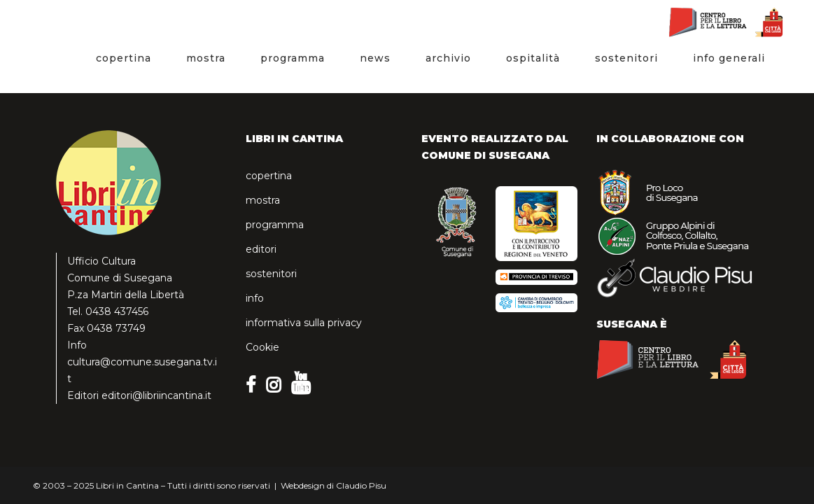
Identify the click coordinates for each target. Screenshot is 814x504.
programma (275, 225)
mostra (263, 200)
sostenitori (271, 274)
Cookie (262, 347)
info (255, 298)
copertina (269, 176)
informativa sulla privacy (304, 323)
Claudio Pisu (361, 485)
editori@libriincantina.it (156, 395)
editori (261, 249)
